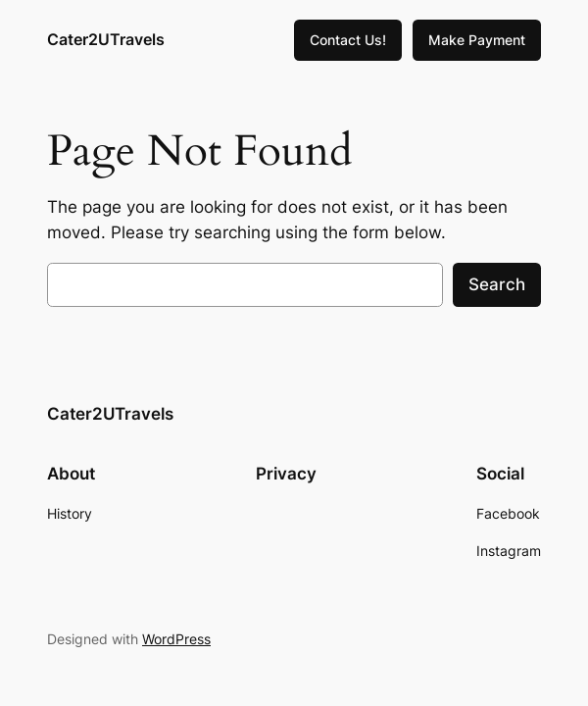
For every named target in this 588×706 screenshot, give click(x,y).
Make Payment (477, 40)
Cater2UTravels (106, 40)
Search (497, 284)
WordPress (176, 639)
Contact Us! (348, 40)
